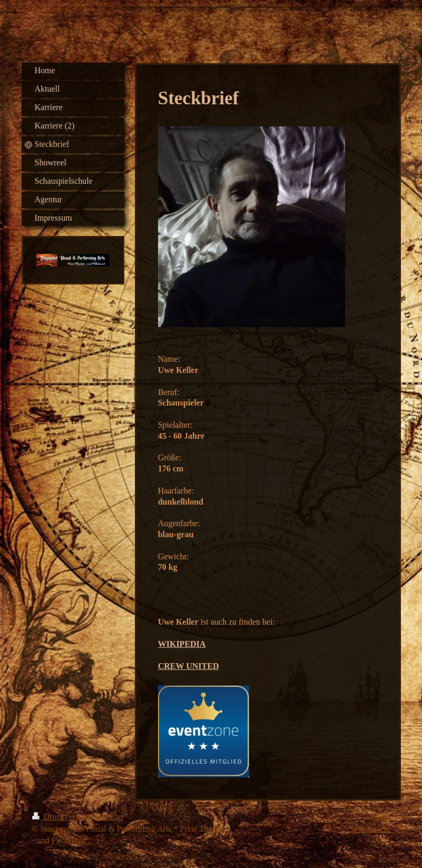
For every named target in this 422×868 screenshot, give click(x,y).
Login (380, 817)
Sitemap (109, 817)
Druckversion (62, 817)
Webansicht (370, 829)
